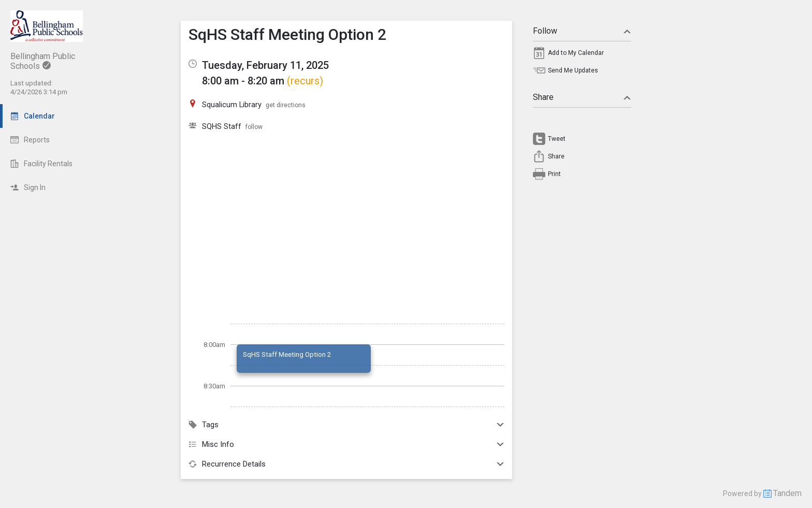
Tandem (787, 493)
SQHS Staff (222, 126)
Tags (346, 425)
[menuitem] (582, 55)
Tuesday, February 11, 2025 (265, 65)
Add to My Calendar (576, 53)
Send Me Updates (573, 70)
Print (554, 174)
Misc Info (346, 444)
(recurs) (305, 81)
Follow (582, 31)
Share (582, 97)
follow (254, 127)
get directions (286, 105)
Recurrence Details (346, 464)
